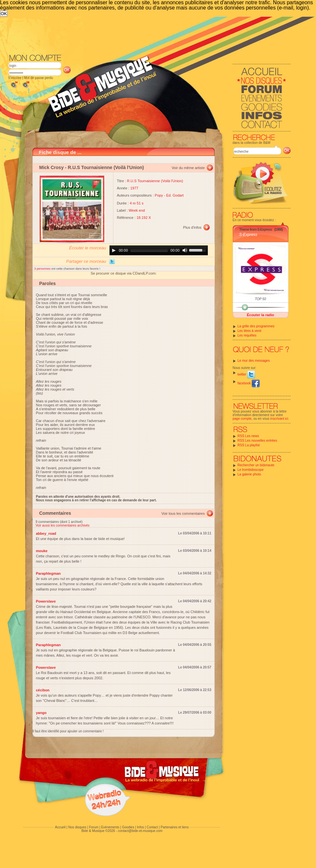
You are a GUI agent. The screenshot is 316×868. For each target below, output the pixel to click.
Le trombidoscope (251, 470)
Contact (152, 827)
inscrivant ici (279, 419)
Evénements (110, 827)
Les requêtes (247, 335)
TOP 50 (261, 299)
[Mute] (185, 250)
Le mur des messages (254, 361)
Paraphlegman (49, 573)
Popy (159, 195)
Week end (137, 210)
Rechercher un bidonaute (256, 465)
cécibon (43, 690)
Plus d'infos (192, 227)
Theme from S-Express (256, 229)
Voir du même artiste (188, 168)
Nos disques (77, 827)
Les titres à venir (250, 331)
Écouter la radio (260, 315)
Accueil (60, 827)
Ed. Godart (175, 195)
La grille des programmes (256, 326)
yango (41, 713)
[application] (159, 250)
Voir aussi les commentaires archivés (63, 525)
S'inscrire (15, 78)
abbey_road (46, 533)
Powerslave (46, 601)
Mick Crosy (52, 167)
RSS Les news (248, 436)
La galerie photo (249, 474)
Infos (141, 827)
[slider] (149, 250)
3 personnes (43, 269)
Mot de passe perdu (38, 78)
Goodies (128, 827)
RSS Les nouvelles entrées (257, 441)
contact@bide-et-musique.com (140, 831)
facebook (249, 383)
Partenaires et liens (175, 827)
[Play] (114, 250)
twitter (246, 374)
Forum (94, 827)
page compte (242, 419)
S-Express (248, 235)
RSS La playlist (249, 445)
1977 (134, 188)
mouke (42, 551)
